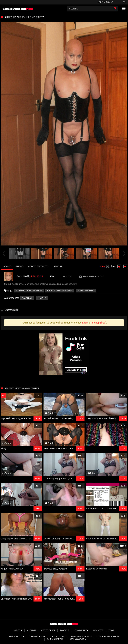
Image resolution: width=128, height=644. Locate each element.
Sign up (109, 2)
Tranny (42, 298)
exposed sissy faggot (29, 290)
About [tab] (7, 266)
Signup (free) (99, 323)
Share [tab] (19, 266)
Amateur (27, 298)
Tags (111, 630)
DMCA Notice (17, 637)
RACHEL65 (37, 276)
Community (81, 630)
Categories (48, 630)
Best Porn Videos (81, 637)
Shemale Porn (56, 639)
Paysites (98, 630)
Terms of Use (37, 637)
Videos (18, 630)
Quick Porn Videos (108, 637)
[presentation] (4, 253)
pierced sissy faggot (60, 290)
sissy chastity (86, 290)
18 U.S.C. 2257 (58, 637)
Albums (32, 630)
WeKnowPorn (78, 639)
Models (65, 630)
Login (101, 2)
